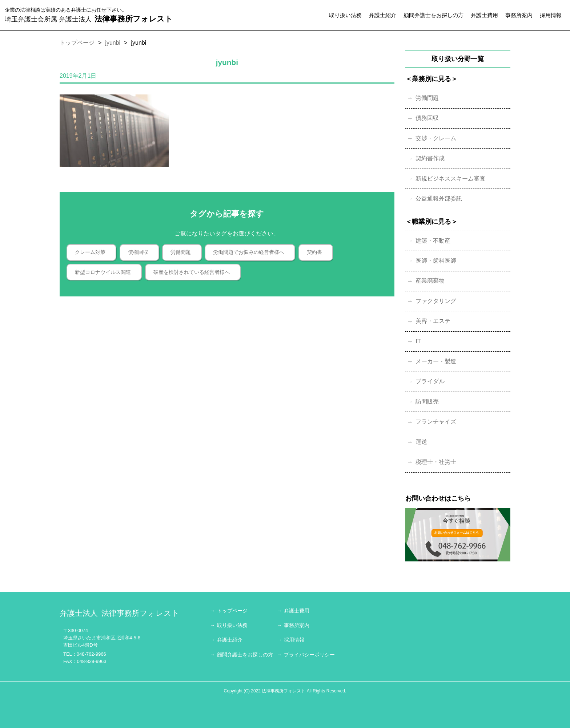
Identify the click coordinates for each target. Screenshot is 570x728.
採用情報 (551, 15)
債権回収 (138, 252)
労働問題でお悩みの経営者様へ (249, 252)
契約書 (314, 252)
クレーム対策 (90, 252)
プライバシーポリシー (309, 655)
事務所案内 (519, 15)
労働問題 (181, 252)
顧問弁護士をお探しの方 (433, 15)
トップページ (77, 43)
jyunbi (113, 43)
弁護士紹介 (383, 15)
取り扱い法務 (345, 15)
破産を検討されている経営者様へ (192, 272)
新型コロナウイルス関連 (103, 272)
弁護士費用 (484, 15)
